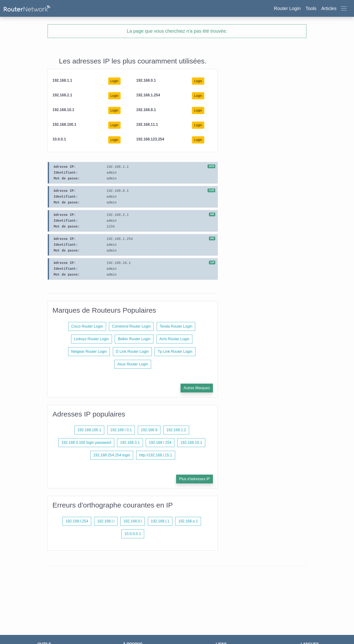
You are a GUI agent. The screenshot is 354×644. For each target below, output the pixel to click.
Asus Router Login (133, 364)
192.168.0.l (133, 521)
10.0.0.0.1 (133, 534)
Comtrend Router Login (131, 326)
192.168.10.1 (191, 443)
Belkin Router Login (134, 339)
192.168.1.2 (176, 430)
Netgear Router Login (89, 352)
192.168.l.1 (160, 521)
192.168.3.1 (130, 443)
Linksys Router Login (92, 339)
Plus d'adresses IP (194, 479)
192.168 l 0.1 (121, 430)
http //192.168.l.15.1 (156, 455)
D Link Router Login (132, 352)
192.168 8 (149, 430)
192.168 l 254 (160, 443)
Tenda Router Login (176, 326)
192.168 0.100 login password (86, 443)
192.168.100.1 (89, 430)
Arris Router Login (175, 339)
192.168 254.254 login (112, 455)
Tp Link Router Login (175, 352)
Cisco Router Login (87, 326)
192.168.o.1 (188, 521)
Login (114, 81)
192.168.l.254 (77, 521)
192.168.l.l (106, 521)
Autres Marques (197, 388)
